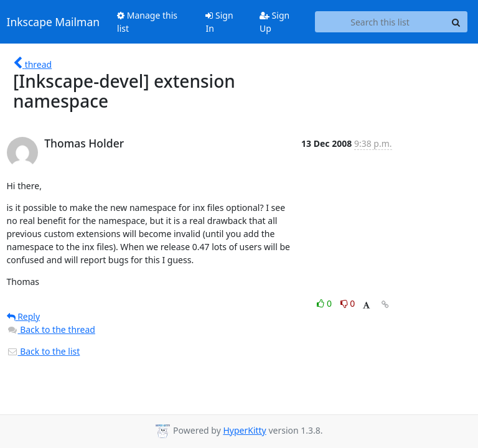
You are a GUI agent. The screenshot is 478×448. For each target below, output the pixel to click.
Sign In (219, 22)
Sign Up (274, 22)
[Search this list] (380, 22)
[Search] (456, 22)
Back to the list (44, 351)
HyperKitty (244, 430)
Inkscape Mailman (54, 22)
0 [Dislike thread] (348, 303)
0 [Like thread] (325, 303)
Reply (24, 316)
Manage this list (147, 22)
